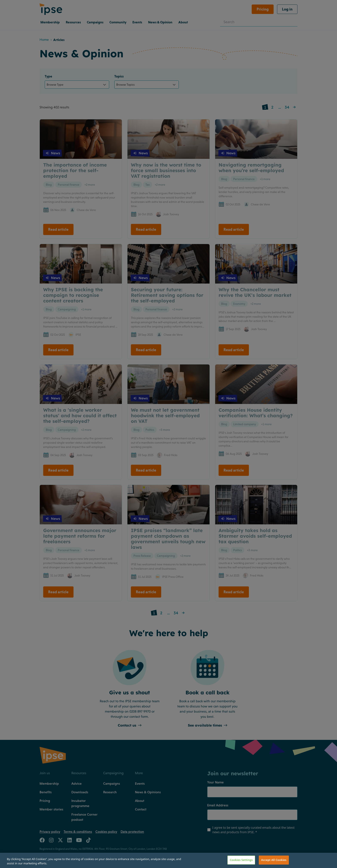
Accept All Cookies (274, 860)
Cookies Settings (241, 860)
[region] (168, 860)
